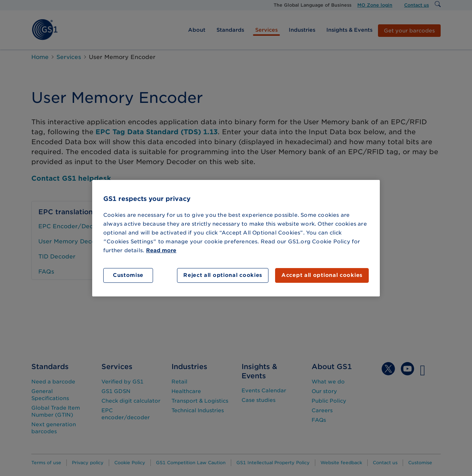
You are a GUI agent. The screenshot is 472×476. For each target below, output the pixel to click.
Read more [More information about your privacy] (161, 250)
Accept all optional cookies (322, 275)
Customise (128, 275)
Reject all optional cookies (223, 275)
